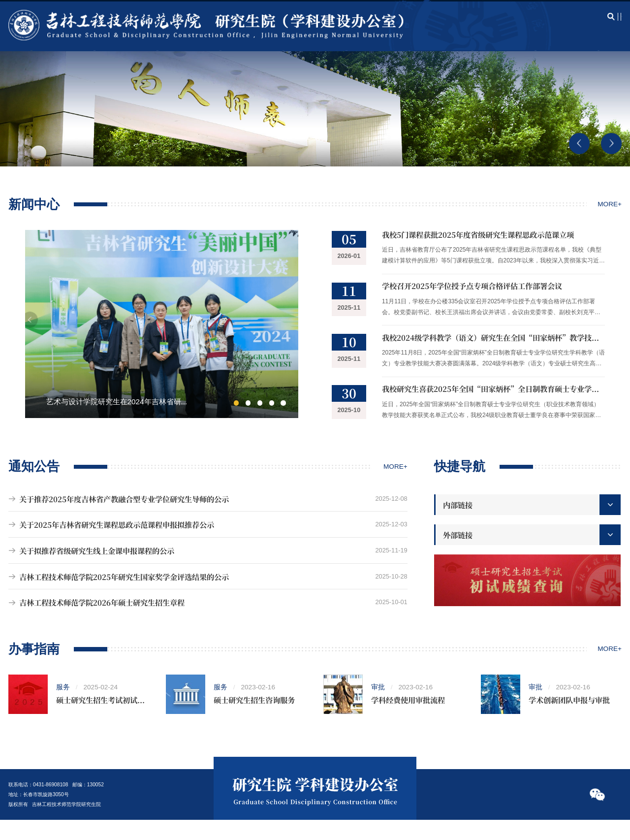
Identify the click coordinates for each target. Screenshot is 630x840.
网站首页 (31, 61)
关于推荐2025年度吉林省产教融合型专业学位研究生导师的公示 (208, 519)
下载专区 (598, 61)
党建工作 (409, 61)
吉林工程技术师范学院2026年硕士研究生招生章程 (208, 623)
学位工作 (283, 61)
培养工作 (220, 61)
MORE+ (610, 225)
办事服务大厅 (602, 16)
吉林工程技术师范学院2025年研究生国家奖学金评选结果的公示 (208, 597)
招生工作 (157, 61)
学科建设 (535, 61)
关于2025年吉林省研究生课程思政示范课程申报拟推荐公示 (208, 545)
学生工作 (346, 61)
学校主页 (565, 16)
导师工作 (472, 61)
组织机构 (94, 61)
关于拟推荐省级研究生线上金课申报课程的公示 (208, 571)
